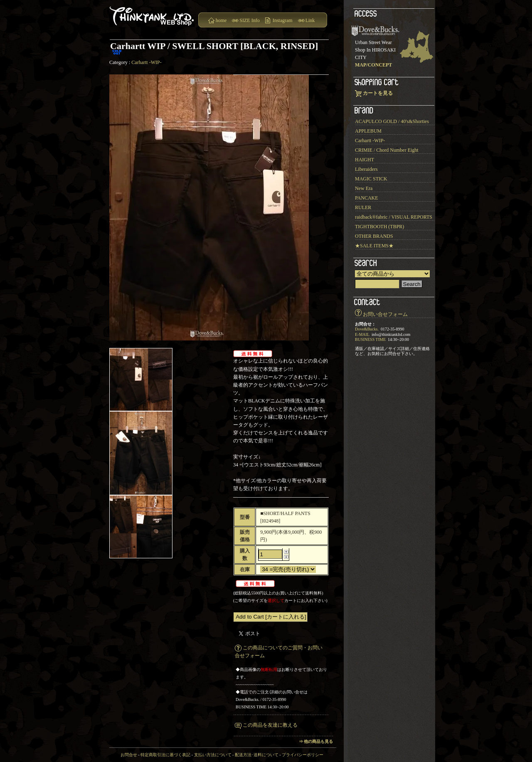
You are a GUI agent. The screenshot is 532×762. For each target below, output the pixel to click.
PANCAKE (367, 198)
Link (310, 20)
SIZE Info (249, 20)
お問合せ (129, 755)
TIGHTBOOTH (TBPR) (379, 227)
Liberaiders (366, 169)
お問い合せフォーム (385, 314)
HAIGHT (365, 160)
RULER (363, 207)
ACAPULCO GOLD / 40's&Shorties (392, 121)
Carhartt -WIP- (146, 62)
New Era (364, 188)
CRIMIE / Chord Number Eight (387, 150)
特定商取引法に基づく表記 (165, 755)
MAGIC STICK (371, 179)
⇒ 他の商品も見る (316, 741)
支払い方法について (213, 755)
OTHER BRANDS (374, 236)
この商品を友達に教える (270, 725)
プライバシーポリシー (303, 755)
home (221, 20)
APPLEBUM (368, 131)
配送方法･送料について (257, 755)
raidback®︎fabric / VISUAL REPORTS (394, 217)
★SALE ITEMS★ (374, 246)
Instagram (283, 20)
